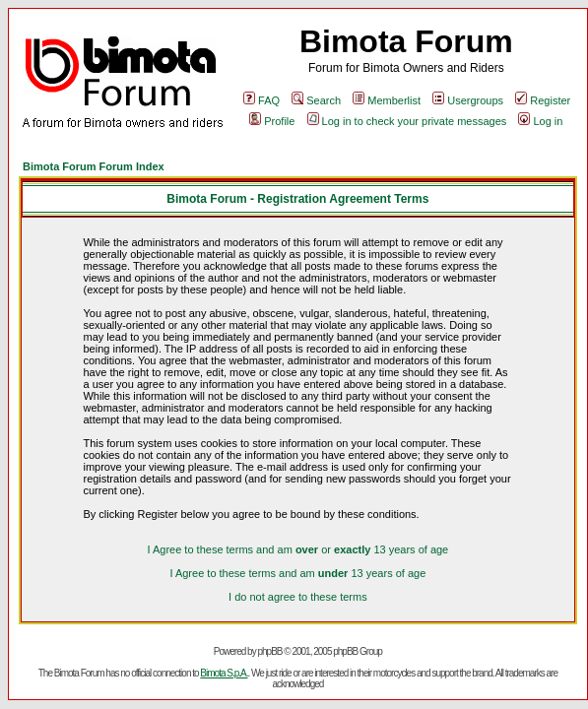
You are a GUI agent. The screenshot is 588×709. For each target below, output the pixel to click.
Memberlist (387, 100)
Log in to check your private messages (407, 121)
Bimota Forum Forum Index (94, 166)
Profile (272, 121)
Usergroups (468, 100)
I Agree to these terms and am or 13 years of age (297, 549)
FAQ (261, 100)
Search (316, 100)
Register (543, 100)
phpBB (269, 651)
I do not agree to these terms (298, 597)
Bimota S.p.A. (224, 673)
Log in (540, 121)
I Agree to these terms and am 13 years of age (297, 573)
